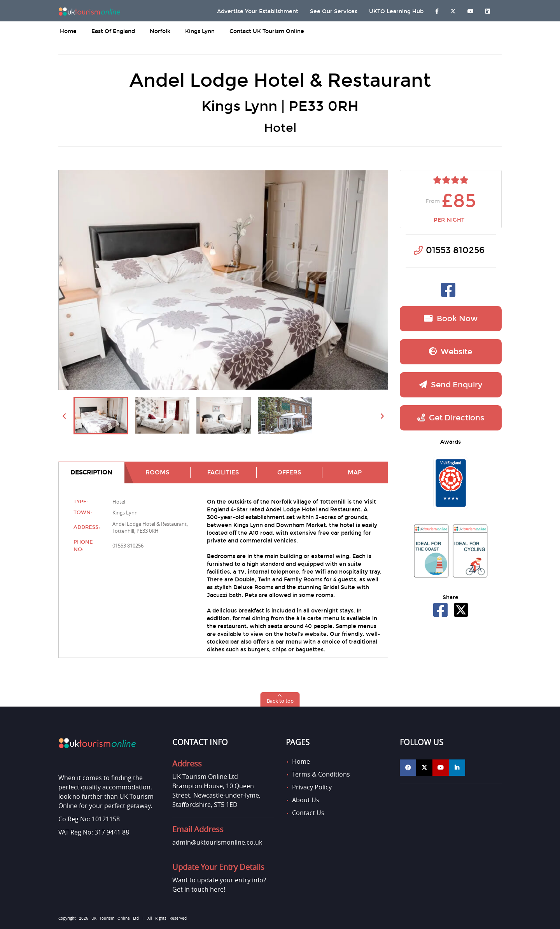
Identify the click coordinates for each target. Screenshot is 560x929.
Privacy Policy (312, 787)
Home (68, 31)
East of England (113, 31)
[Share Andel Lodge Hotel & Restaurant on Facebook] (441, 614)
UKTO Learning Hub (396, 11)
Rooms (157, 472)
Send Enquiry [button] (451, 385)
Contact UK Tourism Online (267, 31)
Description (91, 472)
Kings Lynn (200, 31)
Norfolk (160, 31)
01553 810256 (455, 250)
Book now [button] (451, 318)
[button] (280, 699)
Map (355, 472)
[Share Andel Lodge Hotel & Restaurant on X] (461, 614)
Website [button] (451, 352)
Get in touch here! (199, 889)
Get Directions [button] (451, 418)
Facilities (223, 472)
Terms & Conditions (321, 774)
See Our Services (334, 11)
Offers (289, 472)
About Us (306, 800)
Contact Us (308, 813)
